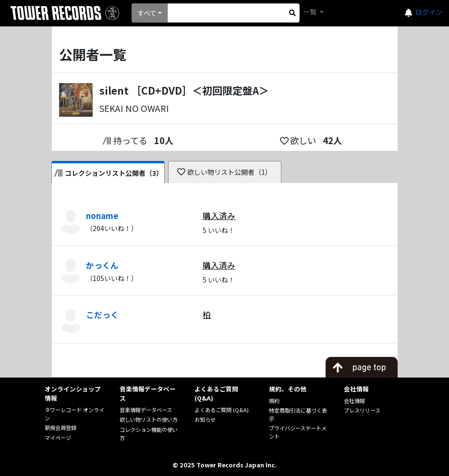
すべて (147, 13)
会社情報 (354, 401)
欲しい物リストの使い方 (149, 419)
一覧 (310, 12)
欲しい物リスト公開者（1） (224, 172)
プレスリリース (362, 410)
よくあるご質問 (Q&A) (222, 410)
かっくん (102, 265)
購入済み (219, 216)
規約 (274, 401)
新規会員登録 (61, 427)
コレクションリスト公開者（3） (109, 173)
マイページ (58, 438)
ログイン (429, 12)
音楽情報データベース (146, 410)
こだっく (102, 315)
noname (102, 216)
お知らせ (205, 419)
